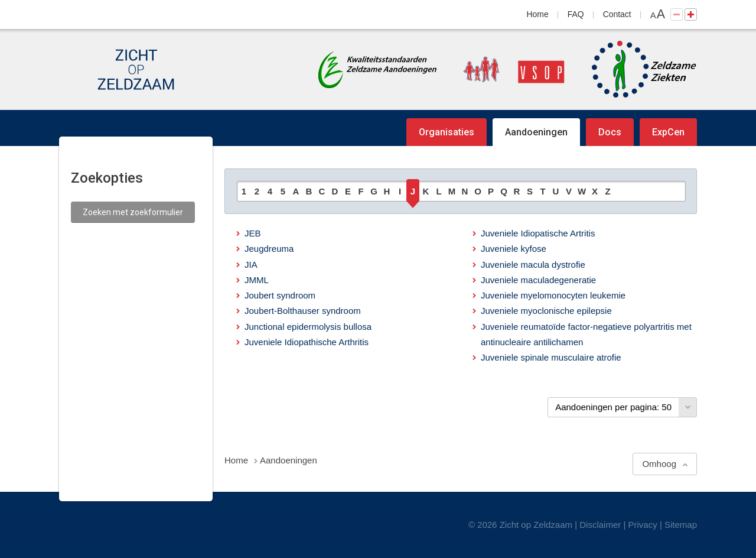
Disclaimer (600, 525)
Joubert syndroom (280, 295)
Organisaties (447, 132)
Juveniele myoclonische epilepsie (546, 311)
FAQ (576, 14)
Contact (617, 14)
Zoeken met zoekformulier (133, 212)
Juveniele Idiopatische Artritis (538, 233)
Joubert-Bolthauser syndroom (303, 311)
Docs (610, 132)
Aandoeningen (536, 132)
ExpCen (668, 132)
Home (538, 14)
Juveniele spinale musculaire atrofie (551, 357)
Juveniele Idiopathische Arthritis (307, 342)
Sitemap (681, 525)
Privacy (643, 525)
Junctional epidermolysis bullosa (308, 327)
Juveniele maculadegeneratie (538, 280)
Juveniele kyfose (514, 249)
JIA (251, 265)
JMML (257, 280)
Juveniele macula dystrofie (533, 265)
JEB (253, 233)
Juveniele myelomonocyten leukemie (553, 295)
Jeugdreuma (269, 249)
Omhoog (659, 464)
